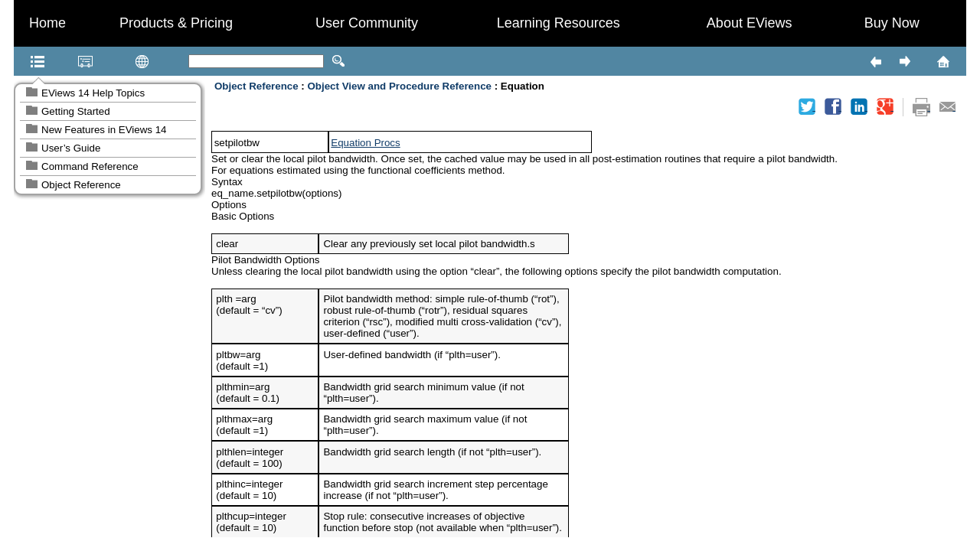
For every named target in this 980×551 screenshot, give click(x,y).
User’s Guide (71, 148)
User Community (367, 23)
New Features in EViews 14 (104, 130)
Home (47, 23)
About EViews (750, 23)
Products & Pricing (176, 23)
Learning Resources (559, 23)
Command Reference (90, 166)
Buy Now (892, 23)
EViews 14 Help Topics (93, 93)
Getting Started (76, 111)
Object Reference (81, 185)
